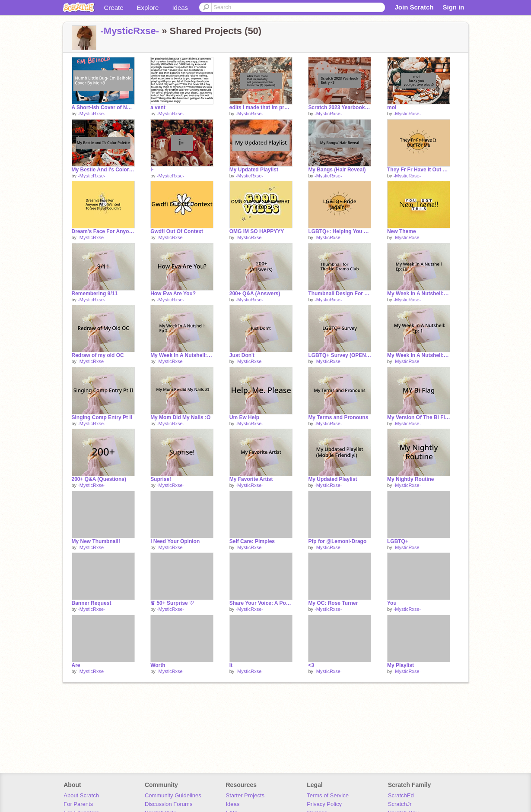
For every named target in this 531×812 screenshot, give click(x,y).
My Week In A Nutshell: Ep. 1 (419, 355)
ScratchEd (401, 795)
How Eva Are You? (173, 294)
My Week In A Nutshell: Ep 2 (182, 355)
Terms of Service (328, 795)
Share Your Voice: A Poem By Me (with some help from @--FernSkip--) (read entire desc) (261, 603)
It (231, 665)
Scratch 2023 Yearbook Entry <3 (340, 107)
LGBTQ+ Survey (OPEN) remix (340, 355)
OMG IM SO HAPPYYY (257, 231)
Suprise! (161, 479)
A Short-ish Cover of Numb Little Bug (103, 107)
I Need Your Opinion (175, 541)
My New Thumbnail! (96, 541)
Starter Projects (245, 795)
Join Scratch (414, 7)
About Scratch (81, 795)
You (392, 603)
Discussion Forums (169, 804)
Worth (158, 665)
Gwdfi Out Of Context (177, 231)
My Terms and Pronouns (338, 417)
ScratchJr (400, 804)
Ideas (180, 8)
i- (152, 170)
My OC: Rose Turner (333, 603)
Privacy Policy (324, 804)
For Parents (78, 804)
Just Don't (242, 355)
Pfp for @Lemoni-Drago (337, 541)
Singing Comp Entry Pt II (102, 417)
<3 (311, 665)
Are (76, 665)
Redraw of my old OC (98, 355)
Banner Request (92, 603)
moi (392, 107)
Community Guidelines (173, 795)
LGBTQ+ (398, 541)
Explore (148, 8)
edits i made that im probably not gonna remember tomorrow (261, 107)
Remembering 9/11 (95, 294)
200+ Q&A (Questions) (99, 479)
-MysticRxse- (130, 31)
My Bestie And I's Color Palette (103, 170)
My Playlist (401, 665)
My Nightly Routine (411, 479)
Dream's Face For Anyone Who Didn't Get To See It (103, 231)
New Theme (402, 231)
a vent (158, 107)
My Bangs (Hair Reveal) (337, 170)
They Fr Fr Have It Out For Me (419, 170)
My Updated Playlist (254, 170)
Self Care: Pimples (252, 541)
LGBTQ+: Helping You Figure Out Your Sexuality (340, 231)
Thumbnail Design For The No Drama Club (340, 294)
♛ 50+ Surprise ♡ (172, 603)
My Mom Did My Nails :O (180, 417)
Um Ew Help (244, 417)
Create (114, 8)
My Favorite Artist (251, 479)
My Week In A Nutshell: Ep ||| (419, 294)
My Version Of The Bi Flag (419, 417)
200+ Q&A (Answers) (255, 294)
